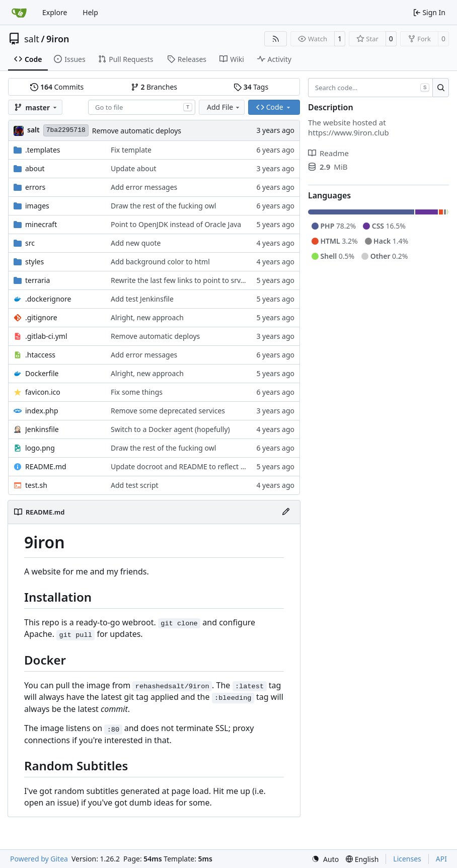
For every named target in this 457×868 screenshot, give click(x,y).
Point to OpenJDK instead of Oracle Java (176, 224)
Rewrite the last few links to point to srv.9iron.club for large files (216, 280)
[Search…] (441, 88)
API (441, 859)
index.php (42, 411)
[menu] (325, 859)
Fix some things (137, 392)
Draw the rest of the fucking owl (163, 206)
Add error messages (144, 187)
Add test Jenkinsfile (142, 299)
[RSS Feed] (276, 39)
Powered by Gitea (39, 859)
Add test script (135, 485)
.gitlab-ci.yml (46, 336)
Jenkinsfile (42, 429)
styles (34, 262)
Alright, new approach (147, 317)
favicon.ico (43, 392)
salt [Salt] (33, 130)
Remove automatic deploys (137, 131)
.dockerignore (48, 299)
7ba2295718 (66, 130)
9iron (58, 39)
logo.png (40, 448)
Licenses (407, 859)
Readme (328, 153)
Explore (55, 12)
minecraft (41, 224)
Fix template (131, 150)
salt (32, 39)
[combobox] (142, 107)
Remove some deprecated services (168, 411)
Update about (134, 168)
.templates (43, 150)
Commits (57, 87)
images (37, 206)
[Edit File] (286, 512)
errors (35, 187)
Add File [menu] (224, 107)
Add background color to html (160, 262)
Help (90, 12)
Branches (154, 87)
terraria (37, 280)
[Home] (19, 13)
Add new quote (136, 243)
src (30, 243)
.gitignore (41, 317)
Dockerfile (42, 373)
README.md (46, 466)
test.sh (36, 485)
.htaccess (40, 355)
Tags (251, 87)
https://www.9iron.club (349, 132)
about (35, 168)
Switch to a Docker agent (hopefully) (170, 429)
